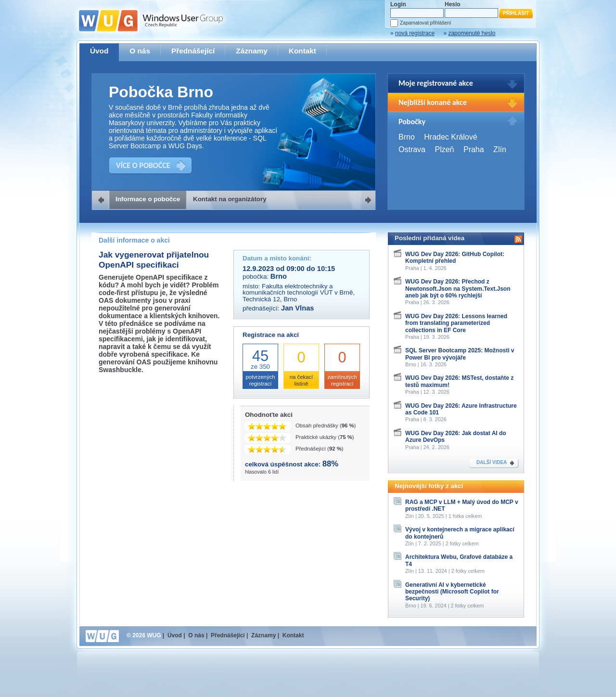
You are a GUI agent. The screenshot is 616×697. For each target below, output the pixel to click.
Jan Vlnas (297, 308)
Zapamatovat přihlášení (425, 23)
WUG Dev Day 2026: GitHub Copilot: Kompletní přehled (455, 258)
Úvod (99, 51)
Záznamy (252, 51)
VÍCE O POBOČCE (143, 165)
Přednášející (193, 51)
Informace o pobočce (148, 199)
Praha (474, 149)
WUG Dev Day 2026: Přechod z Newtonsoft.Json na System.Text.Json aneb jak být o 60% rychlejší (458, 289)
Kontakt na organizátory (230, 199)
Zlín (500, 149)
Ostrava (412, 149)
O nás (140, 51)
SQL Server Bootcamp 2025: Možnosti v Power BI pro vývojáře (460, 354)
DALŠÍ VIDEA (492, 462)
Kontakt (302, 51)
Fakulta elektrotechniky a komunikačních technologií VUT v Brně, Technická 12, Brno (299, 293)
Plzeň (444, 149)
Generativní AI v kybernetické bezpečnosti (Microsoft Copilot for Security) (452, 592)
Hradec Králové (450, 137)
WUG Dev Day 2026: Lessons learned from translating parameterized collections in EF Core (456, 323)
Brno (407, 137)
